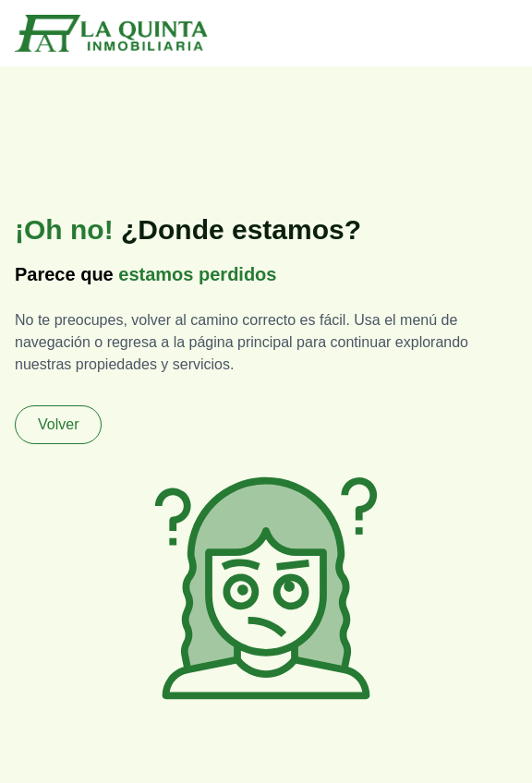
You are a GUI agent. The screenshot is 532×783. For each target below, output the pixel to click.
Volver (58, 424)
